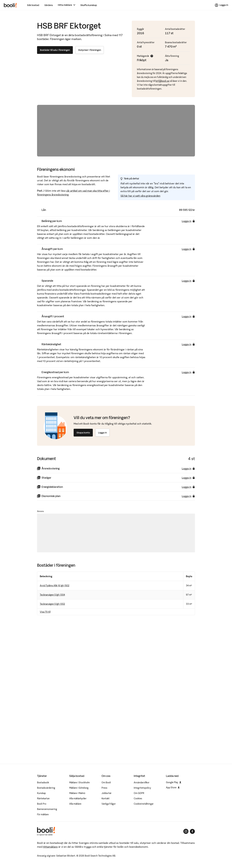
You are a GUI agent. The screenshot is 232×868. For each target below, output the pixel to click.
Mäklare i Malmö (77, 793)
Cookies (138, 798)
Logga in (102, 433)
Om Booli (106, 783)
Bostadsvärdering (46, 788)
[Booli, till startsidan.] (10, 5)
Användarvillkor (142, 783)
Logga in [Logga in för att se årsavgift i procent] (188, 316)
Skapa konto (83, 433)
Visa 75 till (45, 612)
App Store (173, 788)
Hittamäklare (50, 847)
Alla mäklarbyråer (78, 798)
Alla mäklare (75, 804)
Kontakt (106, 798)
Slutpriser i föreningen (90, 50)
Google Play (174, 782)
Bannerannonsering (47, 809)
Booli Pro (42, 804)
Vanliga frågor (109, 804)
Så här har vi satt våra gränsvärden (140, 196)
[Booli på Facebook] (192, 831)
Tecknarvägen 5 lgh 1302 (52, 604)
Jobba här (106, 793)
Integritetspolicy (142, 788)
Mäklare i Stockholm (80, 783)
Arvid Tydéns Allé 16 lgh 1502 (55, 586)
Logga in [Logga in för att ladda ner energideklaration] (188, 487)
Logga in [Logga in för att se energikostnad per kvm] (188, 372)
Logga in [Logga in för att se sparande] (188, 281)
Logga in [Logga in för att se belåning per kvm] (188, 221)
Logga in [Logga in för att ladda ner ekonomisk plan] (188, 496)
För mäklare (43, 814)
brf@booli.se (162, 81)
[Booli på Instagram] (186, 831)
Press (104, 788)
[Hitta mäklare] (67, 5)
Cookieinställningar (144, 804)
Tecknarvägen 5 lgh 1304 (52, 595)
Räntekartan (43, 798)
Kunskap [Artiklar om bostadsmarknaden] (41, 793)
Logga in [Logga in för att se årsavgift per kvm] (188, 249)
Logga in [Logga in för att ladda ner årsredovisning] (188, 468)
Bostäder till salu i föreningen (55, 50)
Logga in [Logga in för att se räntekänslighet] (188, 344)
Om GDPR (139, 793)
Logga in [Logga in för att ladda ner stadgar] (188, 478)
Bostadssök (43, 783)
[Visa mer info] (152, 56)
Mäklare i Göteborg (79, 788)
